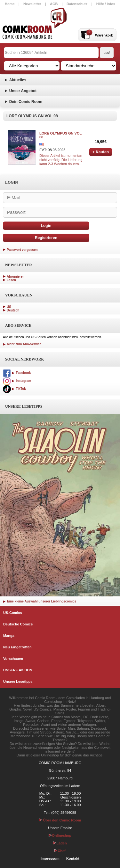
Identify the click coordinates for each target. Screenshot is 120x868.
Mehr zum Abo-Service (22, 344)
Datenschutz (77, 4)
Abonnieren (16, 277)
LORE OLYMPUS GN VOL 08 (60, 135)
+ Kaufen (101, 152)
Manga (9, 636)
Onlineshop (60, 835)
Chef (60, 851)
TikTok (14, 389)
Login (46, 226)
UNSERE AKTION (18, 670)
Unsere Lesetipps (18, 682)
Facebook (17, 373)
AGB (54, 4)
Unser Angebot (23, 91)
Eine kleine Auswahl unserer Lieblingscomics (40, 601)
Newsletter (32, 4)
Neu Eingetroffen (17, 647)
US (9, 307)
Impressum (50, 858)
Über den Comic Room (60, 820)
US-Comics (13, 613)
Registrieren (46, 238)
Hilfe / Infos (106, 4)
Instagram (17, 381)
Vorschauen (13, 659)
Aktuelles (18, 80)
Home (10, 4)
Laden (60, 843)
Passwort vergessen (22, 250)
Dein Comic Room (26, 102)
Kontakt (73, 858)
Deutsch (13, 310)
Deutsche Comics (18, 624)
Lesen (11, 280)
